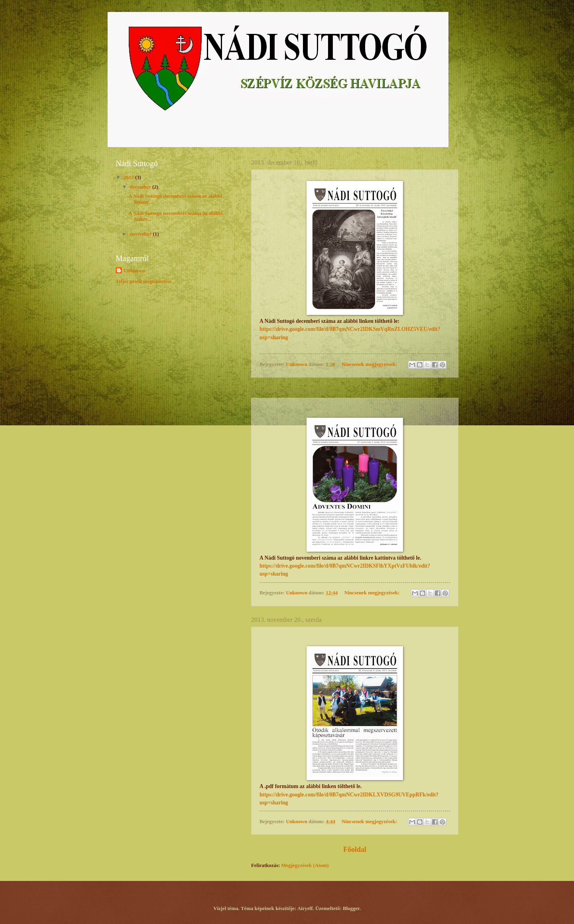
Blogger (351, 908)
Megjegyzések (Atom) (305, 865)
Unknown (134, 271)
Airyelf (305, 908)
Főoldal (355, 849)
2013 (129, 177)
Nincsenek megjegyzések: (370, 364)
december (141, 187)
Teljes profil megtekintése (143, 281)
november (141, 234)
